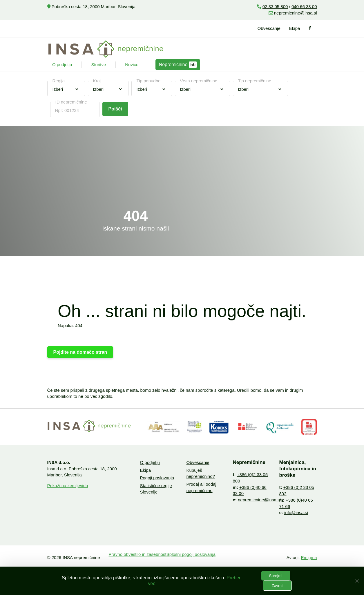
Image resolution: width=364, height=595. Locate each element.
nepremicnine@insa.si (296, 13)
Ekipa (295, 28)
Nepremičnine (178, 65)
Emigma (309, 557)
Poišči (115, 109)
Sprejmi (276, 576)
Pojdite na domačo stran (80, 352)
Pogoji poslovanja (157, 478)
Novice (132, 65)
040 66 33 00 (304, 7)
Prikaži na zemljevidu (68, 486)
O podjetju (62, 65)
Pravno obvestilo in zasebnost (138, 554)
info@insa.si (296, 513)
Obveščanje (269, 28)
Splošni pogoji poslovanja (191, 554)
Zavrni (277, 586)
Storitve (98, 65)
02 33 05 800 (275, 7)
